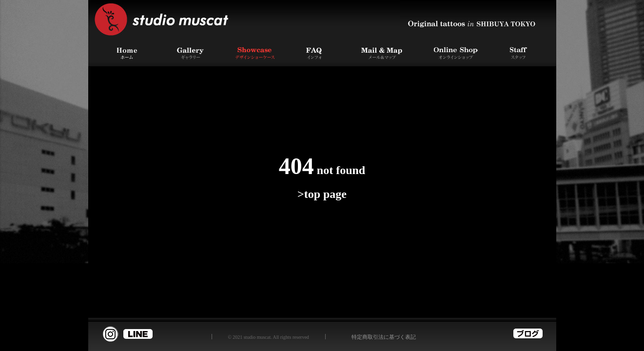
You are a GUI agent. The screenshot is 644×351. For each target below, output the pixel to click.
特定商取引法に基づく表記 (384, 337)
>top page (322, 194)
